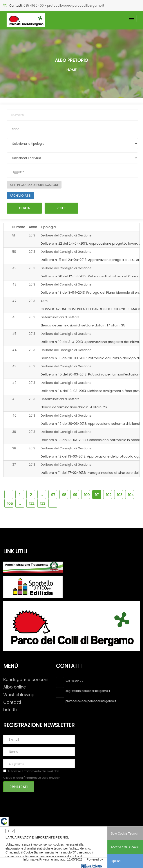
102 (109, 495)
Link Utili (11, 710)
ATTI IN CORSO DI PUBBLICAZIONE (34, 185)
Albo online (15, 687)
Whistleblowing (19, 695)
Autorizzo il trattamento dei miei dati (33, 771)
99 (75, 495)
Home (71, 70)
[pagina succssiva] (53, 503)
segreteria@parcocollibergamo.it (88, 691)
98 (64, 495)
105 (10, 504)
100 (87, 495)
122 (32, 504)
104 (131, 495)
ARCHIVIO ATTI (20, 196)
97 (53, 495)
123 (43, 504)
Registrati (19, 787)
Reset (61, 208)
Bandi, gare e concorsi (26, 680)
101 (97, 495)
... (42, 495)
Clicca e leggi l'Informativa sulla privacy (31, 778)
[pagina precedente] (9, 494)
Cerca (24, 208)
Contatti (12, 702)
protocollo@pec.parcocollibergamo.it (76, 5)
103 (120, 495)
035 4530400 (34, 5)
